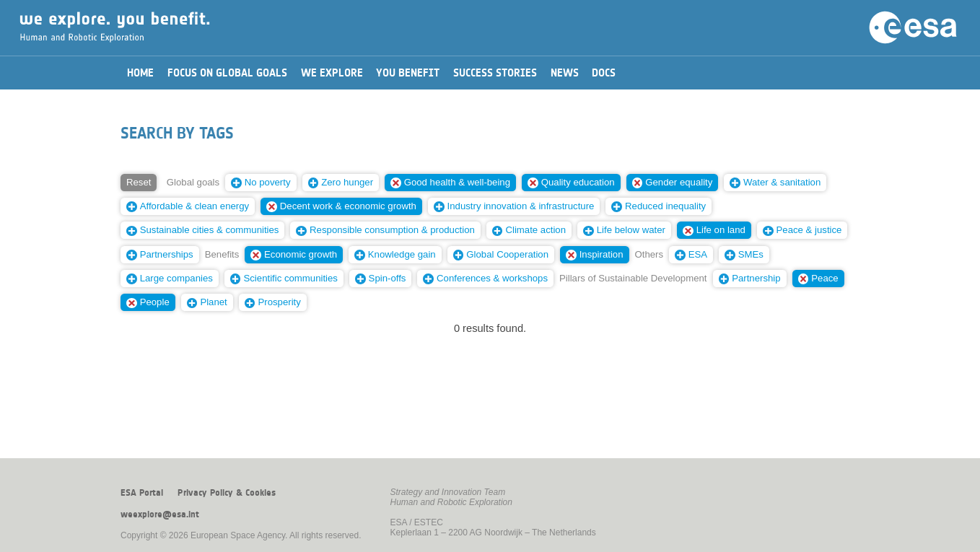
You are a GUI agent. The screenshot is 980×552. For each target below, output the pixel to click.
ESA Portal (142, 493)
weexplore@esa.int (160, 514)
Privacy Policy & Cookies (227, 493)
